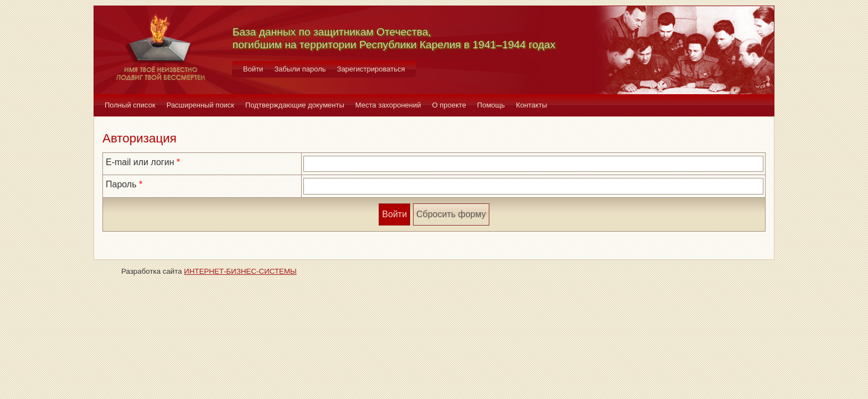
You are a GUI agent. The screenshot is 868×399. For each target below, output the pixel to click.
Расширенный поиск (200, 105)
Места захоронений (388, 105)
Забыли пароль (300, 69)
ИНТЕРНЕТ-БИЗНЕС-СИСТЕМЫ (240, 271)
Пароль (121, 184)
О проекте (449, 105)
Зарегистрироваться (371, 69)
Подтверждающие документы (295, 105)
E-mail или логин (140, 162)
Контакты (531, 105)
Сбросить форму (451, 214)
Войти (253, 69)
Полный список (130, 105)
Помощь (491, 105)
